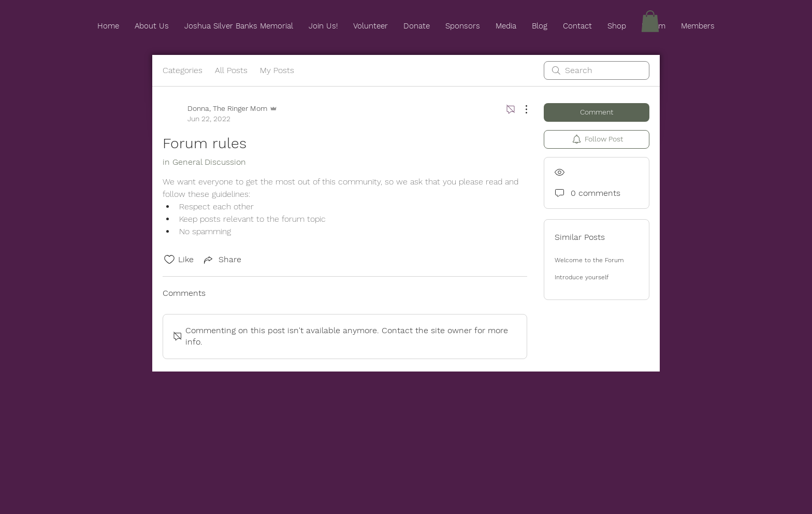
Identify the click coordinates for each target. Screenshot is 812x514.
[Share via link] (222, 260)
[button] (650, 21)
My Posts (277, 70)
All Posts (231, 70)
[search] (597, 70)
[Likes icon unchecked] (169, 260)
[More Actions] (521, 109)
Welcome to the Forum (589, 260)
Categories (183, 70)
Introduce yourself (582, 277)
